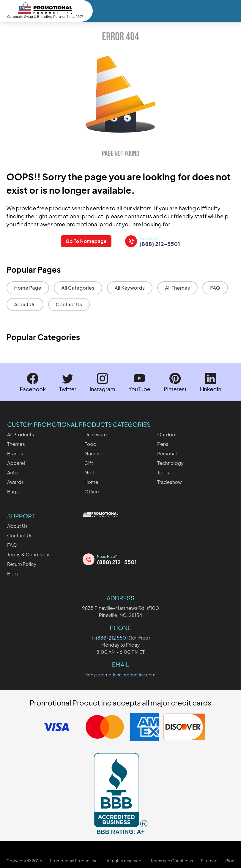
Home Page (28, 288)
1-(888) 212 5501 (110, 637)
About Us (25, 304)
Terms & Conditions (29, 554)
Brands (15, 453)
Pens (163, 444)
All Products (21, 434)
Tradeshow (170, 482)
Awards (15, 482)
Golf (89, 472)
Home (91, 482)
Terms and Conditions (172, 860)
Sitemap (209, 860)
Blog (12, 573)
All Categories (78, 288)
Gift (89, 463)
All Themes (177, 288)
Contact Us (69, 304)
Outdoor (167, 434)
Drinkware (96, 434)
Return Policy (22, 564)
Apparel (16, 463)
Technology (170, 463)
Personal (167, 453)
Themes (16, 444)
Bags (13, 491)
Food (90, 444)
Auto (12, 472)
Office (92, 491)
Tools (163, 472)
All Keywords (130, 288)
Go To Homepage (86, 241)
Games (93, 453)
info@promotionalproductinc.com (121, 674)
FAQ (215, 288)
